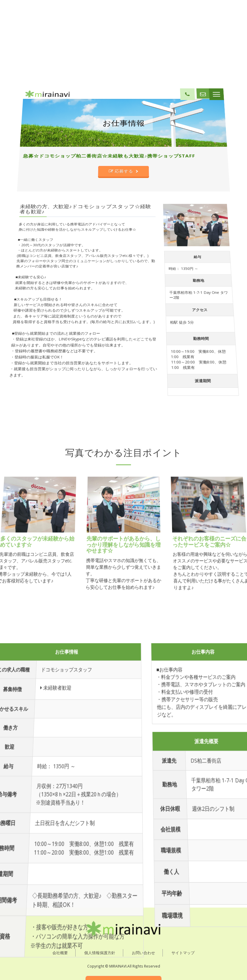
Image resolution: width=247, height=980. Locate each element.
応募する (121, 253)
